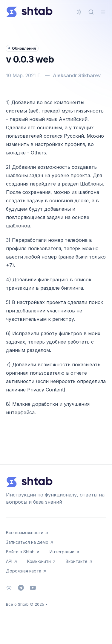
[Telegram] (21, 588)
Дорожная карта (26, 571)
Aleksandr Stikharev (77, 75)
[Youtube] (33, 588)
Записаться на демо (30, 542)
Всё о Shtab (17, 604)
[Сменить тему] (79, 12)
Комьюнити (42, 561)
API (12, 561)
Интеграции (65, 552)
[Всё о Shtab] (29, 12)
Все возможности (27, 533)
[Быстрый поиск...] (91, 12)
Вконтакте (79, 561)
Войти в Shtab (23, 552)
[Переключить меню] (103, 12)
